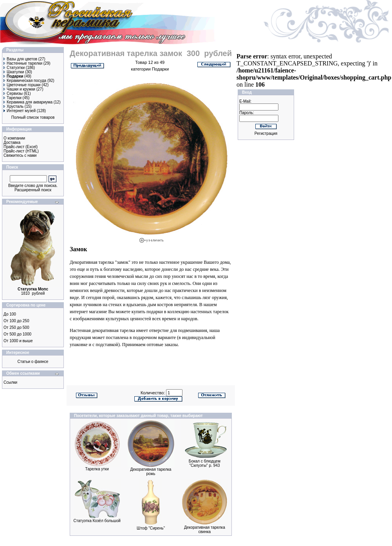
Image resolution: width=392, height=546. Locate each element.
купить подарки (147, 312)
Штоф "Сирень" (151, 528)
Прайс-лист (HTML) (21, 151)
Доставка (12, 142)
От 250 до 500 (16, 327)
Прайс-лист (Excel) (21, 147)
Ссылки (10, 382)
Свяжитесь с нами (20, 155)
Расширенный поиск (33, 190)
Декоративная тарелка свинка (205, 530)
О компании (14, 138)
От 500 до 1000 (17, 334)
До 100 (10, 314)
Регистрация (266, 133)
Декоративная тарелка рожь (151, 472)
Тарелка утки (97, 469)
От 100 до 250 (16, 321)
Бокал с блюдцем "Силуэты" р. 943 (205, 463)
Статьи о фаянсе (33, 362)
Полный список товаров (33, 117)
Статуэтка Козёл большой (97, 521)
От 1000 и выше (18, 341)
